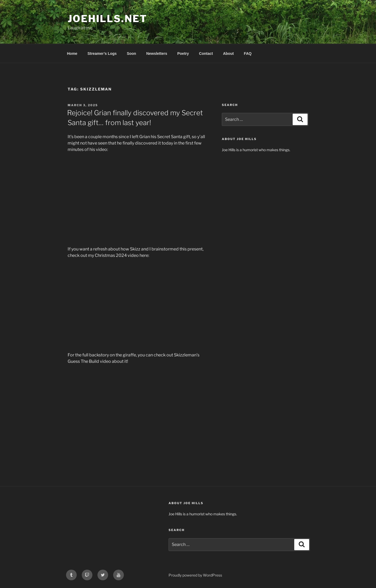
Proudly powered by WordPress (195, 575)
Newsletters (157, 54)
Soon (131, 54)
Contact (206, 54)
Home (72, 54)
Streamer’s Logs (102, 54)
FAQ (248, 54)
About (228, 54)
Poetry (183, 54)
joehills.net (107, 19)
